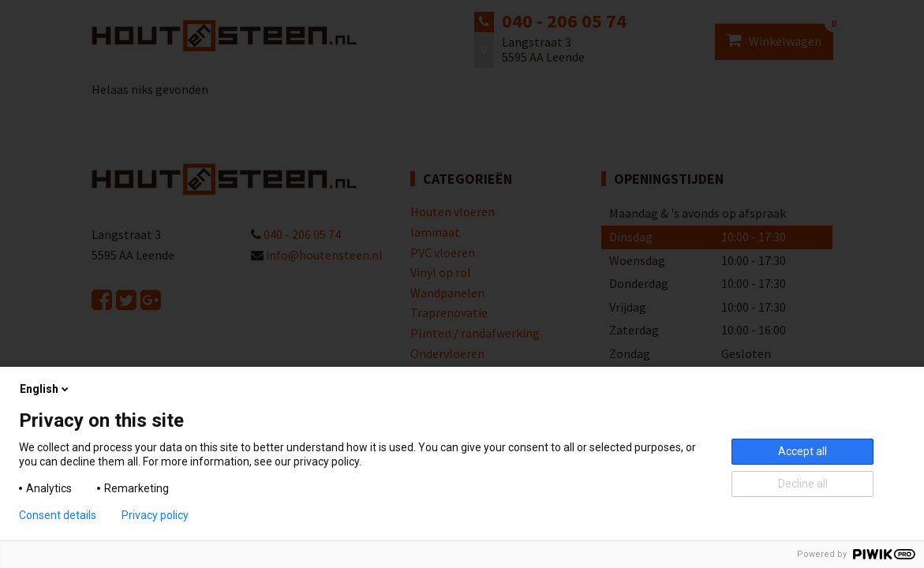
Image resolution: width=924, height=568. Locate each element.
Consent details (58, 515)
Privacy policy (155, 515)
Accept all (802, 451)
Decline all (803, 484)
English (45, 389)
